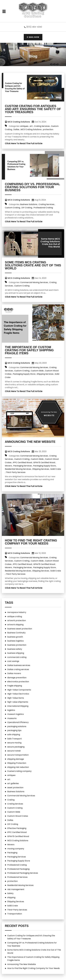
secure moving (14, 743)
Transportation (15, 914)
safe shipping (14, 735)
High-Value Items (16, 698)
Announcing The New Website (30, 442)
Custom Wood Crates (18, 816)
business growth (15, 637)
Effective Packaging (17, 828)
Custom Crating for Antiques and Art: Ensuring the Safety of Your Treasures (33, 109)
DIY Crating (27, 208)
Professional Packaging (18, 869)
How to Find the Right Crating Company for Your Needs (31, 542)
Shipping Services (45, 374)
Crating (11, 800)
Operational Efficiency (18, 722)
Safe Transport (15, 739)
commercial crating (17, 657)
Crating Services (42, 126)
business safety (15, 649)
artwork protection (17, 620)
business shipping (16, 653)
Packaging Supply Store (24, 374)
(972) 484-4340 (34, 27)
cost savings (13, 661)
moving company (16, 849)
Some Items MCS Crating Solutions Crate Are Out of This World (33, 265)
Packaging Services (23, 466)
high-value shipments (18, 702)
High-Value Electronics (18, 694)
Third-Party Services (16, 472)
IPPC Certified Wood (22, 462)
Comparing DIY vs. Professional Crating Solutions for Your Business (32, 187)
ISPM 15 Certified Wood (44, 462)
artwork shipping (15, 625)
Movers (8, 466)
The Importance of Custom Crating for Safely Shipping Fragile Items (29, 350)
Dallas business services (19, 665)
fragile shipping (15, 686)
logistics (11, 710)
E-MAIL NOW (33, 37)
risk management (16, 889)
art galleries (13, 783)
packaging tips (14, 730)
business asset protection (20, 629)
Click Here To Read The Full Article (24, 143)
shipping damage (16, 759)
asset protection (15, 788)
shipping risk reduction (18, 767)
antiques (24, 126)
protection (48, 129)
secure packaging (16, 747)
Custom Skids (37, 371)
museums (12, 718)
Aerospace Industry (17, 612)
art (31, 126)
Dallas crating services (18, 669)
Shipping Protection (17, 763)
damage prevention (17, 678)
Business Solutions (29, 204)
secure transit (14, 751)
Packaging (12, 853)
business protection (17, 645)
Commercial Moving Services (34, 282)
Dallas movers (14, 673)
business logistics (15, 641)
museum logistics (16, 714)
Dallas (16, 129)
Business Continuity (16, 633)
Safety (10, 893)
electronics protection (18, 682)
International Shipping (18, 706)
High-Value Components (19, 690)
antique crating (15, 616)
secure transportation (18, 755)
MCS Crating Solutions (31, 129)
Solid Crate (56, 469)
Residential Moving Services (18, 469)
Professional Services (17, 877)
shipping (11, 897)
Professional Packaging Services (23, 873)
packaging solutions (17, 726)
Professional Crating (43, 208)
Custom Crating (12, 208)
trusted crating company (19, 771)
